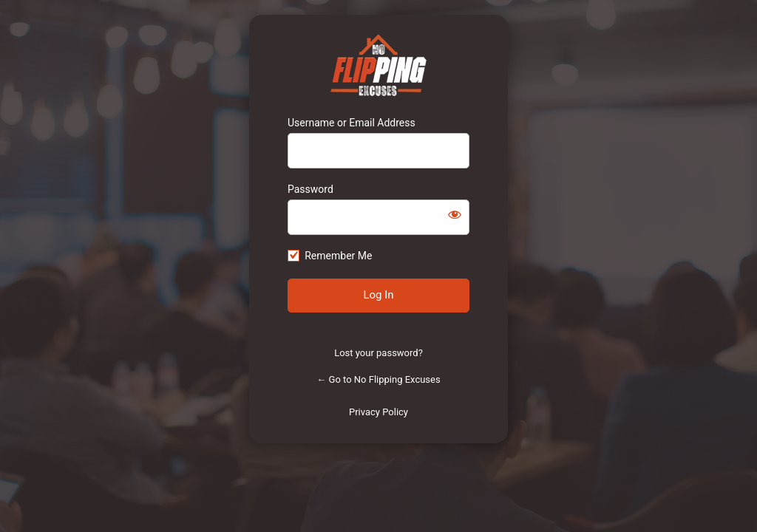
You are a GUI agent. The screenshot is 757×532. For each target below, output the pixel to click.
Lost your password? (378, 353)
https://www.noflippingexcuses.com (379, 65)
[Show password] (455, 214)
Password (310, 189)
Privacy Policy (378, 412)
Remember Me (338, 256)
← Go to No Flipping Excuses (378, 379)
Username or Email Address (352, 123)
